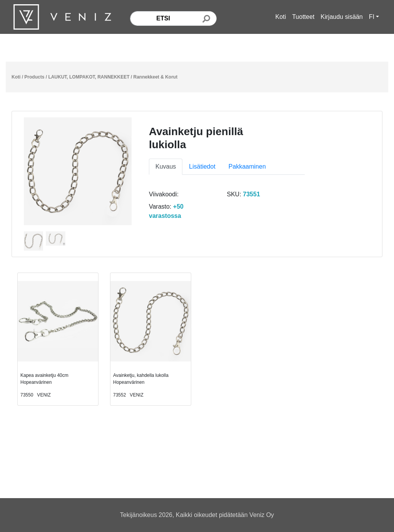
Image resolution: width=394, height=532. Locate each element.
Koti (281, 17)
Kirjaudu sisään (341, 17)
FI (372, 17)
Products (34, 77)
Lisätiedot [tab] (202, 166)
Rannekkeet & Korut (156, 77)
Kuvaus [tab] (166, 166)
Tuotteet (303, 17)
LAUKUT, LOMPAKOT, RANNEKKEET (89, 77)
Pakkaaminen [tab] (247, 166)
